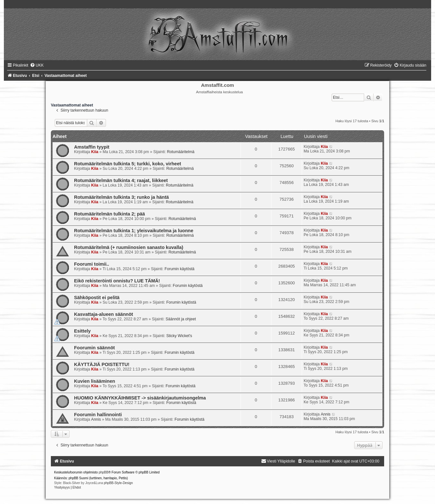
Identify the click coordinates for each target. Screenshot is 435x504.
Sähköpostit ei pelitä (97, 298)
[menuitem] (37, 65)
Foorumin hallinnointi (98, 415)
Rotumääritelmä (180, 152)
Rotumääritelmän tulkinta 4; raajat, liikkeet (121, 180)
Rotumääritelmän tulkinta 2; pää (109, 214)
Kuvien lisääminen (95, 381)
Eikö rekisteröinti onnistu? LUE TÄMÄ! (117, 281)
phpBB (103, 472)
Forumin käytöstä (180, 269)
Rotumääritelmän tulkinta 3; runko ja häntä (121, 197)
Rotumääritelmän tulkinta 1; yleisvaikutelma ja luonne (134, 231)
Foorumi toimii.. (92, 264)
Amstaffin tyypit (92, 147)
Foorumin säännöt (95, 348)
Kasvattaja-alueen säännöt (104, 314)
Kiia (95, 152)
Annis (96, 419)
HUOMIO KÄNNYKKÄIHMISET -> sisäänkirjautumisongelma (140, 398)
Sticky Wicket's (179, 336)
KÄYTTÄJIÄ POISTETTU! (102, 364)
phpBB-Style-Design (118, 483)
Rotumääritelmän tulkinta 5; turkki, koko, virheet (128, 164)
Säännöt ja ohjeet (181, 319)
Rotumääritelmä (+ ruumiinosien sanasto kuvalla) (129, 247)
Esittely (82, 331)
